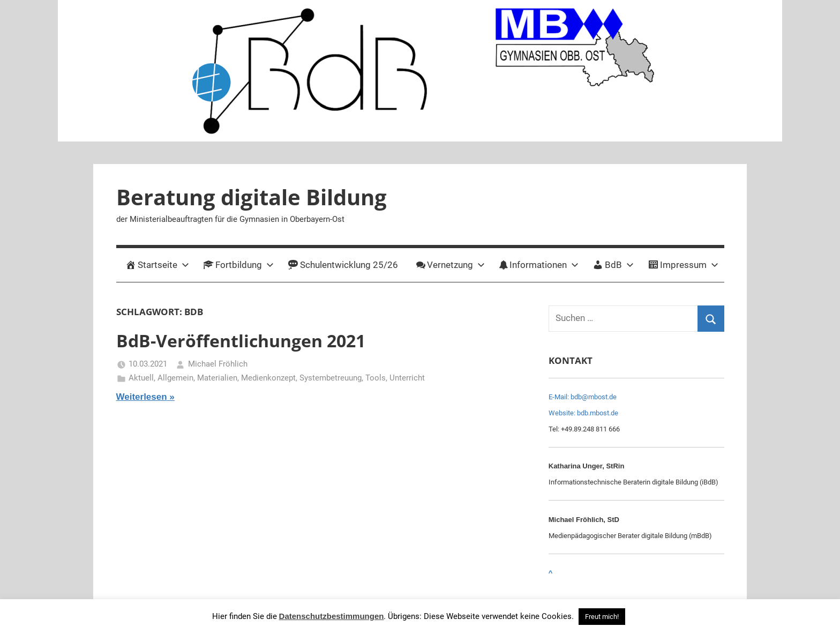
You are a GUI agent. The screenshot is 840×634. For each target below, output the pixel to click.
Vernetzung (451, 265)
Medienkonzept (268, 378)
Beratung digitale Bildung (252, 197)
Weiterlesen (142, 397)
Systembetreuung (331, 378)
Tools (376, 378)
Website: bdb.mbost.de (583, 413)
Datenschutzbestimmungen (332, 616)
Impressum (683, 265)
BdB (613, 265)
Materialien (217, 378)
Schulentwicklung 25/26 (343, 265)
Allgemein (175, 378)
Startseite (157, 265)
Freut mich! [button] (602, 617)
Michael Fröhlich (218, 364)
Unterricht (407, 378)
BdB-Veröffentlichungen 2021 (241, 341)
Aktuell (141, 378)
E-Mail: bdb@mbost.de (583, 397)
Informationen (539, 265)
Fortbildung (238, 265)
